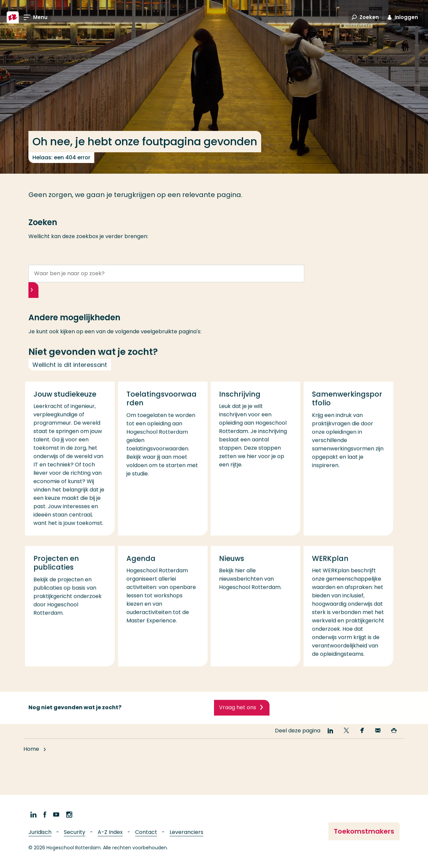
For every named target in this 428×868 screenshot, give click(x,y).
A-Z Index (110, 832)
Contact (146, 832)
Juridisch (40, 832)
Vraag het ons (238, 716)
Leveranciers (186, 832)
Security (75, 832)
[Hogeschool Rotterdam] (13, 17)
